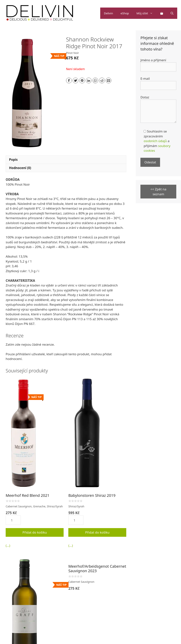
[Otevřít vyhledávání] (172, 13)
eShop (125, 13)
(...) (8, 546)
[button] (152, 13)
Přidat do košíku (35, 532)
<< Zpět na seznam (158, 192)
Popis (13, 160)
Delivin (109, 13)
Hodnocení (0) (20, 168)
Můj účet (146, 13)
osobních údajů (155, 141)
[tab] (66, 160)
